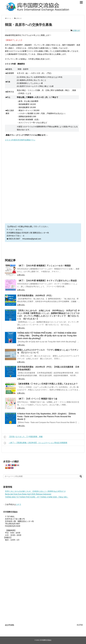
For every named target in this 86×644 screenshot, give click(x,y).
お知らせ (76, 30)
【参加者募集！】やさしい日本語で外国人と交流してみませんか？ (47, 384)
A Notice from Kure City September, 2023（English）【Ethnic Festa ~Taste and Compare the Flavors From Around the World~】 (47, 416)
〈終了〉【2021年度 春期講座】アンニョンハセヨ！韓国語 (44, 266)
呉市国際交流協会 (46, 640)
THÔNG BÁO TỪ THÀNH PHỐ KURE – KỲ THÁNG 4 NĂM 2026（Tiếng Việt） (37, 497)
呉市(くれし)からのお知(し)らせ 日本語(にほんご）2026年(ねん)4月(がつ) (35, 491)
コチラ (18, 504)
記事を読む (21, 275)
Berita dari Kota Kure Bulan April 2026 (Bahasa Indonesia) (28, 494)
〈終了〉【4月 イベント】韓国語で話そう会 (37, 399)
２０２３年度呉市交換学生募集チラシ (20, 140)
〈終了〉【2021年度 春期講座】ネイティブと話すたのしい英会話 (47, 281)
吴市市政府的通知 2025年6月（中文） (35, 296)
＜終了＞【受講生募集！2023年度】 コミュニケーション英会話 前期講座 (35, 443)
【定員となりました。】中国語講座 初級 (23, 437)
